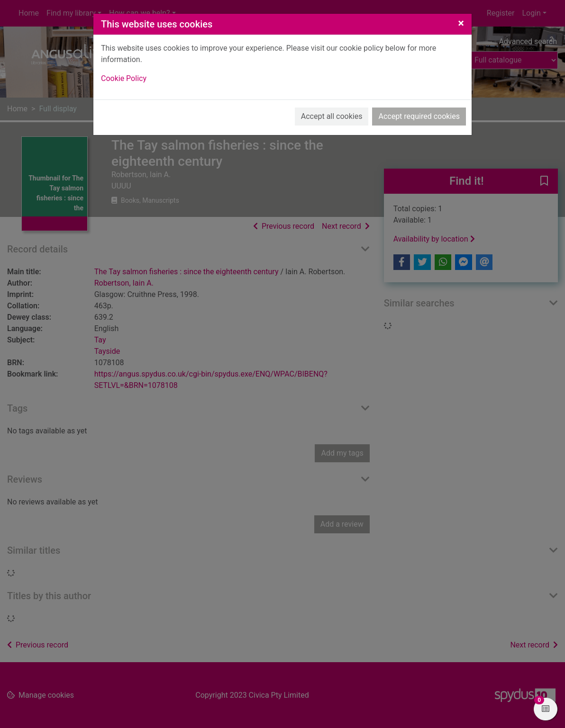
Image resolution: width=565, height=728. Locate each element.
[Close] (461, 23)
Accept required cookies (419, 116)
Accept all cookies (332, 116)
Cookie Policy (124, 78)
